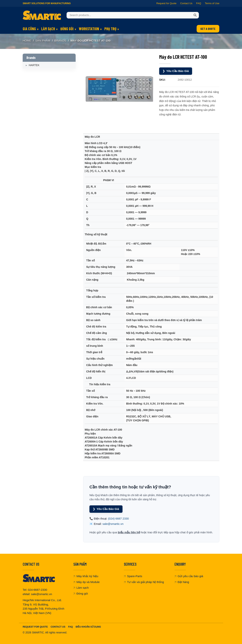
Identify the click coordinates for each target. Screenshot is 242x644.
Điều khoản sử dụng (88, 627)
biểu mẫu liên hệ (129, 532)
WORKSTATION (89, 29)
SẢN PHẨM (43, 41)
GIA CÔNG (29, 29)
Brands (60, 41)
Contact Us (186, 3)
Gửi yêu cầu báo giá (189, 576)
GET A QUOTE (208, 29)
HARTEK (34, 65)
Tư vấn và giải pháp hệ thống (144, 582)
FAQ (199, 3)
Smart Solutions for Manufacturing (47, 3)
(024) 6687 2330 (118, 518)
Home (27, 41)
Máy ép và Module (87, 582)
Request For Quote (35, 627)
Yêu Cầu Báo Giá (176, 71)
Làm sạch (81, 588)
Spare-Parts (133, 576)
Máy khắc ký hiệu (86, 576)
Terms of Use (212, 3)
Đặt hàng (182, 582)
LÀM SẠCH (48, 29)
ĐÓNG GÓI (67, 29)
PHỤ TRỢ (110, 29)
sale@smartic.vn (113, 524)
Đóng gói (81, 593)
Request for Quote (166, 3)
